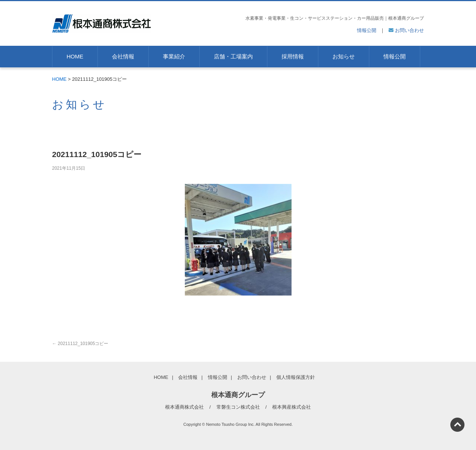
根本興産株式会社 (292, 407)
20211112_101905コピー (80, 344)
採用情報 (293, 56)
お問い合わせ (406, 30)
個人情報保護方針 (296, 377)
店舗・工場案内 (233, 56)
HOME (75, 56)
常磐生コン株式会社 (238, 407)
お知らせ (344, 56)
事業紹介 (174, 56)
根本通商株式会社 (184, 407)
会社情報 (123, 56)
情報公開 (367, 30)
